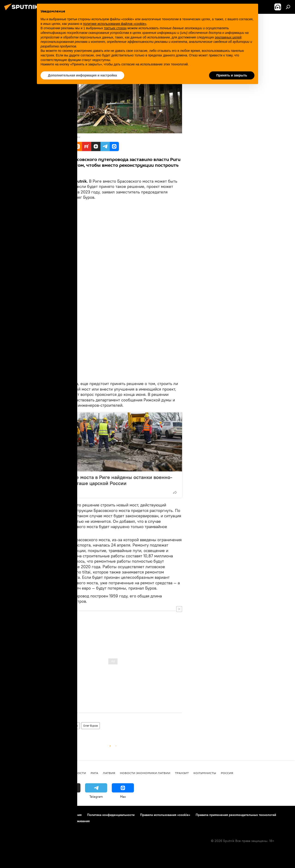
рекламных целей (228, 37)
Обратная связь (35, 821)
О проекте (13, 815)
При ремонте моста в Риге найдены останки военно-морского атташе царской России (110, 480)
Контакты (33, 815)
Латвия (109, 773)
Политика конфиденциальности (111, 815)
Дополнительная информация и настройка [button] (82, 75)
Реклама (11, 821)
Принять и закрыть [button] (232, 75)
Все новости (75, 773)
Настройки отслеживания (71, 821)
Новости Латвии (56, 726)
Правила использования (63, 815)
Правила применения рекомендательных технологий (236, 815)
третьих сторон (115, 28)
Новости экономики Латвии (145, 773)
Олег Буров (90, 726)
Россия (227, 773)
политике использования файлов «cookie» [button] (115, 24)
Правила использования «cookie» (165, 815)
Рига (75, 726)
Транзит (182, 773)
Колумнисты (205, 773)
